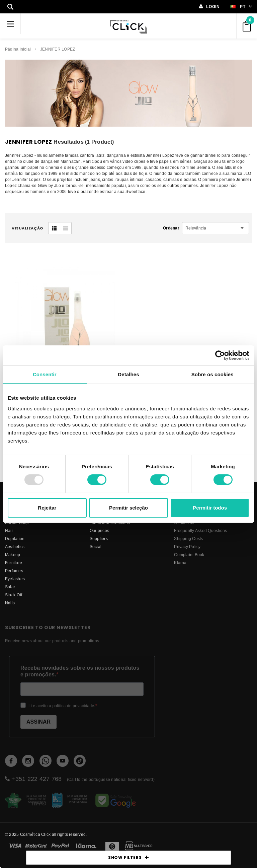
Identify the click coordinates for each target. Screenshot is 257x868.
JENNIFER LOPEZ (58, 49)
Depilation (15, 539)
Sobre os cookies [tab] (212, 374)
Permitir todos (210, 508)
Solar (10, 587)
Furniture (14, 563)
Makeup (13, 555)
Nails (10, 603)
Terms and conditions (110, 522)
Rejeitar (47, 508)
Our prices (99, 530)
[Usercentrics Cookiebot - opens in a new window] (220, 355)
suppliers (99, 539)
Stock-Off (14, 595)
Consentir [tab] (45, 374)
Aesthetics (15, 547)
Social (96, 547)
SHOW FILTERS (128, 858)
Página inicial (18, 49)
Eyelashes (15, 579)
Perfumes (14, 571)
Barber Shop (17, 522)
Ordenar (171, 228)
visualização (27, 228)
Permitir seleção (128, 508)
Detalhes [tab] (128, 374)
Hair (9, 530)
